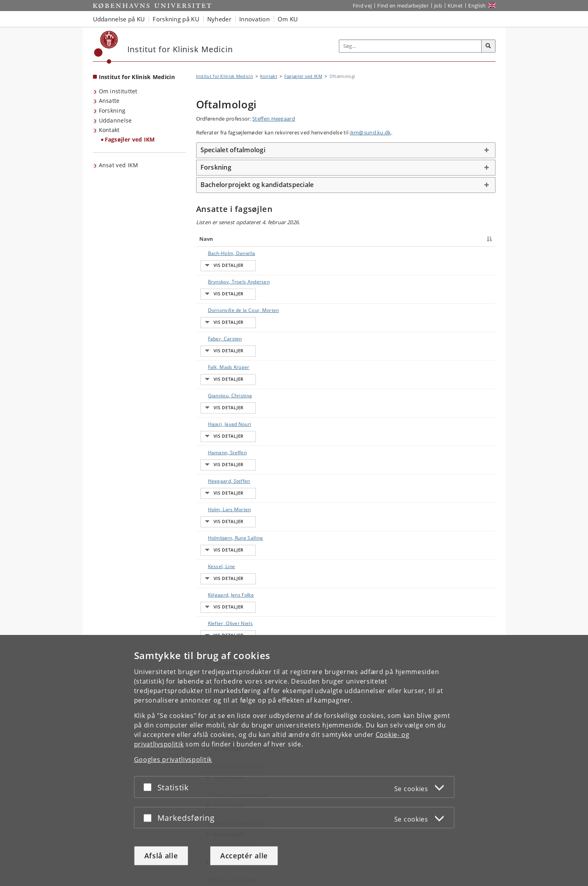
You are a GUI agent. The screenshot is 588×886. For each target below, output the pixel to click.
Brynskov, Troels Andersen (231, 267)
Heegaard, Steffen (221, 371)
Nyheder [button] (219, 19)
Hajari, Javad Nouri (222, 343)
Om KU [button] (288, 19)
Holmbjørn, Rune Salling (228, 399)
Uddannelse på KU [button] (119, 19)
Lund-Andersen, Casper (227, 509)
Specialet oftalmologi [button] (233, 150)
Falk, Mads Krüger (221, 316)
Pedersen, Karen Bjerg (226, 565)
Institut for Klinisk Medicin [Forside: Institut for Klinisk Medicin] (137, 77)
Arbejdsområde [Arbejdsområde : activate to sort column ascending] (377, 239)
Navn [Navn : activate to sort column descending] (206, 239)
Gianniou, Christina (222, 330)
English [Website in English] (477, 6)
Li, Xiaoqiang (215, 496)
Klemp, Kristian (217, 454)
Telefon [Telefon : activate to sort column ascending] (419, 239)
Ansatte (109, 101)
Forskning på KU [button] (176, 19)
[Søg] (488, 46)
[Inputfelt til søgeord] (410, 46)
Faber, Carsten (217, 302)
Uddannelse (115, 120)
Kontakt (109, 130)
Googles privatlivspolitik (173, 759)
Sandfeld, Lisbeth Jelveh (227, 600)
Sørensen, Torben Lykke (228, 627)
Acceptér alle (244, 856)
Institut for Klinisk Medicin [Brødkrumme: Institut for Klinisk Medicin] (225, 76)
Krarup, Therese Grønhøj (229, 468)
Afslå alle (161, 856)
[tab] (346, 150)
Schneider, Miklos (220, 613)
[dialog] (294, 760)
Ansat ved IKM (119, 165)
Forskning (112, 111)
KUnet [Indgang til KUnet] (455, 6)
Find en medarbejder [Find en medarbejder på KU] (403, 6)
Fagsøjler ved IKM (130, 139)
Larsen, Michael (218, 482)
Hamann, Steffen (220, 357)
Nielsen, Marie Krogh (224, 551)
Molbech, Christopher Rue (230, 523)
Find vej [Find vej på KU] (362, 6)
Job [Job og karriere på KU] (438, 6)
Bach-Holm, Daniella (224, 253)
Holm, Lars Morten (222, 385)
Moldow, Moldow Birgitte (229, 537)
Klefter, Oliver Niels (222, 440)
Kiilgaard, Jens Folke (223, 426)
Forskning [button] (216, 167)
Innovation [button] (254, 19)
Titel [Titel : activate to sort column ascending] (280, 239)
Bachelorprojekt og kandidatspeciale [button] (257, 185)
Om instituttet (118, 91)
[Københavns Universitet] (106, 47)
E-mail (477, 253)
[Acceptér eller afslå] (149, 787)
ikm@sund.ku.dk (370, 132)
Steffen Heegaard (274, 119)
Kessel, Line (214, 413)
